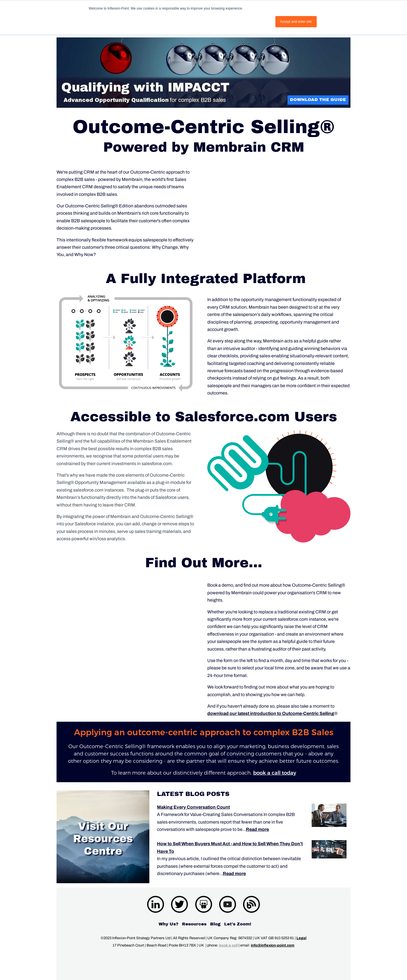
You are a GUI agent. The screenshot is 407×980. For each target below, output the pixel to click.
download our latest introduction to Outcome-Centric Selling (271, 713)
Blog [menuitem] (215, 924)
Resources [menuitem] (194, 924)
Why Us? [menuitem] (168, 924)
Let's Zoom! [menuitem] (238, 924)
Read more (257, 829)
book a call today (275, 773)
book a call (228, 945)
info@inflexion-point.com (273, 945)
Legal (301, 938)
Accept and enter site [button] (296, 22)
